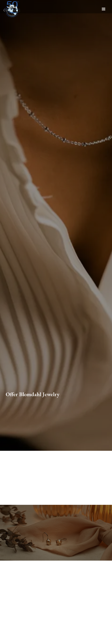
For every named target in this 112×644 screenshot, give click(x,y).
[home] (12, 9)
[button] (104, 9)
